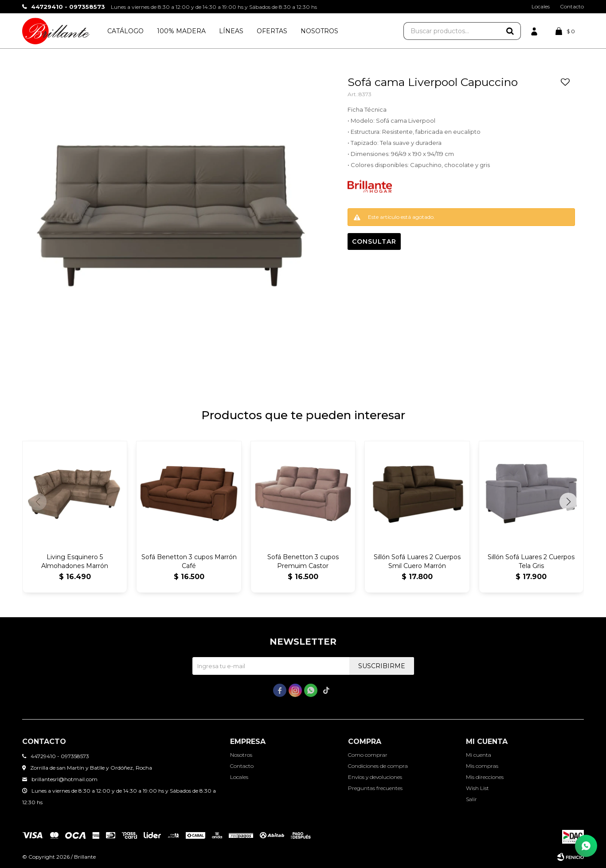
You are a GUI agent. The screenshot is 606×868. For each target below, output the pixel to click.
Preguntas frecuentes (375, 788)
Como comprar (368, 755)
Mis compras (482, 766)
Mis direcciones (485, 777)
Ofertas (272, 31)
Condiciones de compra (378, 766)
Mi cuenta (479, 755)
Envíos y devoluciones (375, 777)
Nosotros (319, 31)
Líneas (231, 31)
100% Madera (181, 31)
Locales (541, 6)
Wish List (477, 788)
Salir (471, 799)
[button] (568, 502)
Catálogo (125, 31)
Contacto (572, 6)
